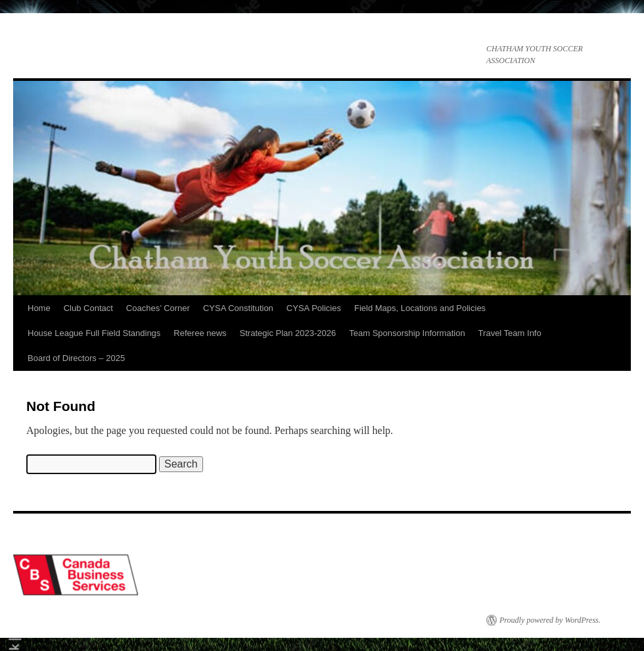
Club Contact (88, 308)
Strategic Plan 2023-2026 (288, 333)
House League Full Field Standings (94, 333)
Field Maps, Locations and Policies (420, 308)
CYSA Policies (314, 308)
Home (39, 308)
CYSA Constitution (238, 308)
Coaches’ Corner (158, 308)
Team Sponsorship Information (407, 333)
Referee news (200, 333)
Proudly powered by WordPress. (550, 620)
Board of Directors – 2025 (76, 358)
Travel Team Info (510, 333)
